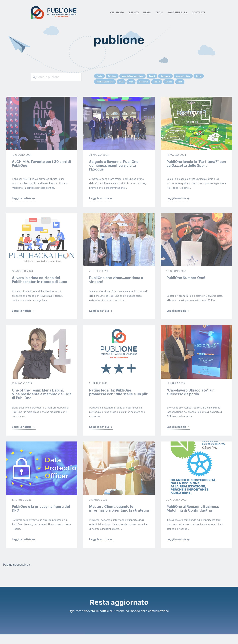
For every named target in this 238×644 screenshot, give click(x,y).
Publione (112, 76)
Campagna (165, 76)
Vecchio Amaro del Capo (132, 76)
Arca (131, 82)
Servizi (134, 13)
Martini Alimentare (105, 82)
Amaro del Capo (183, 76)
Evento (169, 82)
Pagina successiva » (17, 574)
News (147, 13)
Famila (99, 76)
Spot (180, 82)
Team (159, 13)
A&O (121, 82)
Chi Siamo (117, 13)
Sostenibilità (177, 13)
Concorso (143, 82)
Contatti (198, 13)
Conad (157, 82)
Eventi (152, 76)
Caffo (199, 76)
